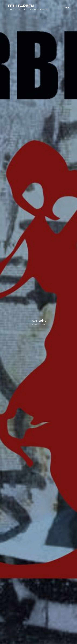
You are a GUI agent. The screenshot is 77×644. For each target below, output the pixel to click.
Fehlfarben (21, 6)
